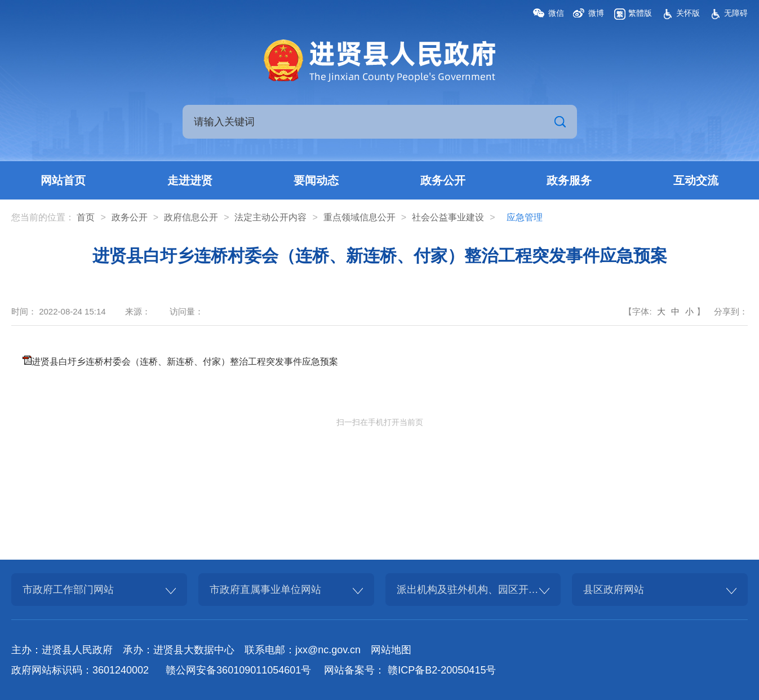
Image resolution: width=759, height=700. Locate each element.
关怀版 (688, 13)
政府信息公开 (191, 217)
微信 (556, 13)
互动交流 (696, 180)
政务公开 (443, 180)
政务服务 (569, 180)
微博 (596, 13)
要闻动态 (316, 180)
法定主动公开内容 (270, 217)
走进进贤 (190, 180)
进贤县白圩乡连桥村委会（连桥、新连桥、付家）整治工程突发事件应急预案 (185, 362)
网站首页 (63, 180)
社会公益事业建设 (448, 217)
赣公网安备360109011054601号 (238, 670)
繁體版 (640, 13)
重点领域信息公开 (359, 217)
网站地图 (391, 650)
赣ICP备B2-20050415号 (442, 670)
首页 (86, 217)
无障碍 (736, 13)
